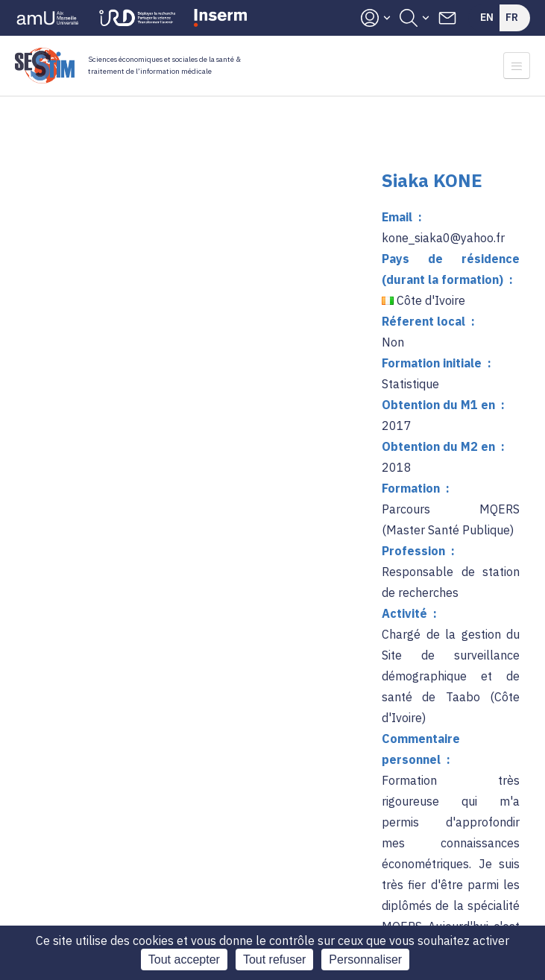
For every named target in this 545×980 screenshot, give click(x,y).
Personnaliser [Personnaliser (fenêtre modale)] (365, 960)
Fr (512, 17)
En (487, 17)
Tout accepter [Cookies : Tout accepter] (184, 960)
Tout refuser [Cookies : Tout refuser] (274, 960)
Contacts (447, 18)
